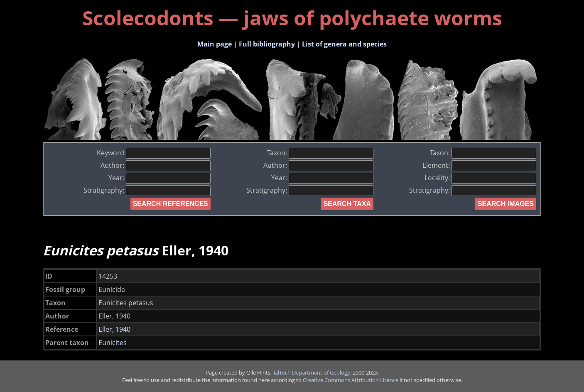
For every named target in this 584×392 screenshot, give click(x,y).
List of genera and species (344, 44)
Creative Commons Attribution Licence (351, 380)
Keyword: (154, 153)
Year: (159, 178)
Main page (215, 44)
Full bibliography (267, 44)
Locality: (480, 178)
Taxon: (320, 153)
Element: (479, 165)
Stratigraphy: (147, 190)
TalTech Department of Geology (312, 372)
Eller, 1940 (114, 329)
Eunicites (113, 343)
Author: (156, 165)
